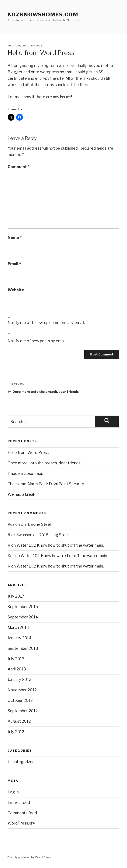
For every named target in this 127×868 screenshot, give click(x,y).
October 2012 (20, 700)
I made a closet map (25, 473)
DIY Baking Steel (36, 524)
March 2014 (18, 628)
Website (16, 290)
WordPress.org (21, 823)
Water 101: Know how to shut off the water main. (60, 545)
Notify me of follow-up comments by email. (46, 323)
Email (14, 264)
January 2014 (20, 638)
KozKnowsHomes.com (43, 15)
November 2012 (22, 690)
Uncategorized (21, 762)
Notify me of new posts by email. (37, 341)
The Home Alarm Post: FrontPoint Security (46, 484)
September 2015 (23, 607)
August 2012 (19, 721)
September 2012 (23, 711)
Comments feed (22, 813)
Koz (40, 46)
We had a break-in (24, 494)
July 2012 (16, 732)
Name (15, 238)
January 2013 (20, 680)
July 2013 (16, 659)
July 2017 (16, 596)
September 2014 (23, 617)
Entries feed (19, 802)
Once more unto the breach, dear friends (44, 463)
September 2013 (23, 648)
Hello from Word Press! (29, 453)
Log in (13, 792)
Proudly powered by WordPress (29, 857)
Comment (19, 167)
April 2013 (17, 669)
